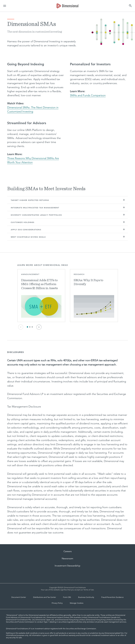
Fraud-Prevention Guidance (112, 597)
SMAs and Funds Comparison (88, 95)
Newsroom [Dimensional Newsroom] (67, 559)
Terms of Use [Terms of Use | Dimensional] (89, 590)
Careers (68, 551)
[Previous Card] (21, 327)
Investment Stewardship (67, 566)
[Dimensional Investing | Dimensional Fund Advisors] (67, 6)
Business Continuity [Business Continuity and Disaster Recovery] (86, 597)
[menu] (5, 6)
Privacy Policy (57, 603)
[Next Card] (39, 327)
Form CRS (67, 597)
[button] (124, 200)
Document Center (19, 597)
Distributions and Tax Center (45, 597)
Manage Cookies (77, 603)
